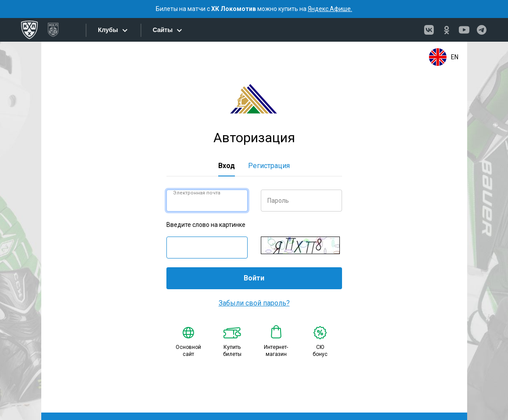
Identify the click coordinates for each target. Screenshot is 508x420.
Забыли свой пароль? (254, 303)
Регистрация (269, 166)
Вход (227, 166)
